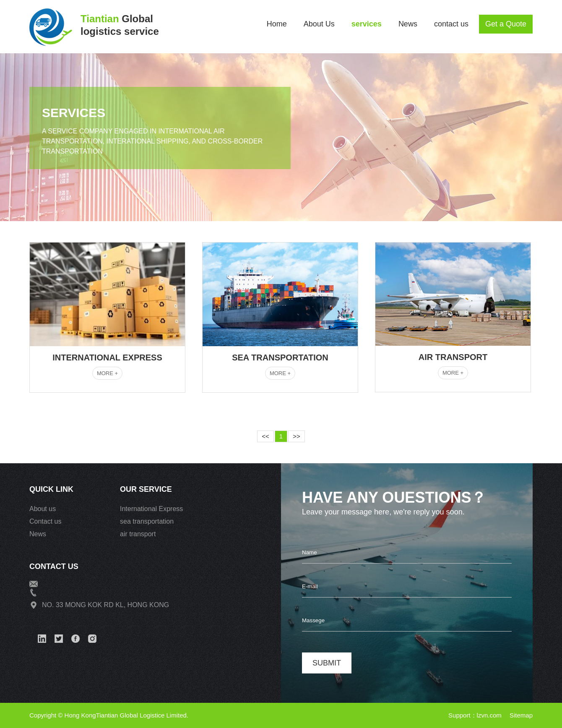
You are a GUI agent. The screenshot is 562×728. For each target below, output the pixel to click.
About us (43, 509)
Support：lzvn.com (476, 715)
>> (297, 436)
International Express (151, 509)
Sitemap (521, 715)
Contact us (45, 521)
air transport (138, 534)
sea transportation (147, 521)
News (408, 24)
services (367, 24)
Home (277, 24)
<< (265, 436)
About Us (319, 24)
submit (327, 663)
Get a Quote (506, 24)
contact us (451, 24)
